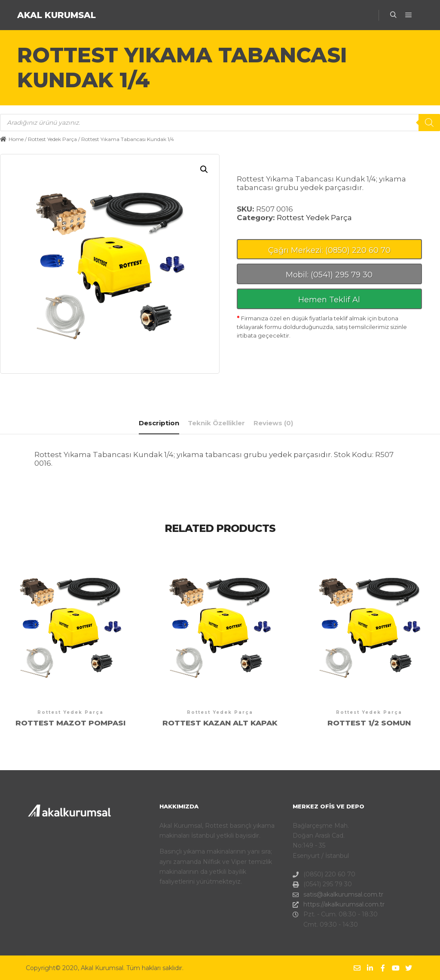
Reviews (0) (273, 423)
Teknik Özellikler (216, 423)
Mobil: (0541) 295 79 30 (329, 275)
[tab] (159, 423)
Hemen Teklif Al (329, 300)
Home (16, 139)
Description (159, 423)
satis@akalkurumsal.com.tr (338, 895)
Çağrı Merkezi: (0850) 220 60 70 (329, 250)
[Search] (429, 123)
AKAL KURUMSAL (57, 15)
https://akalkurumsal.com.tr (339, 905)
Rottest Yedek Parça (52, 139)
